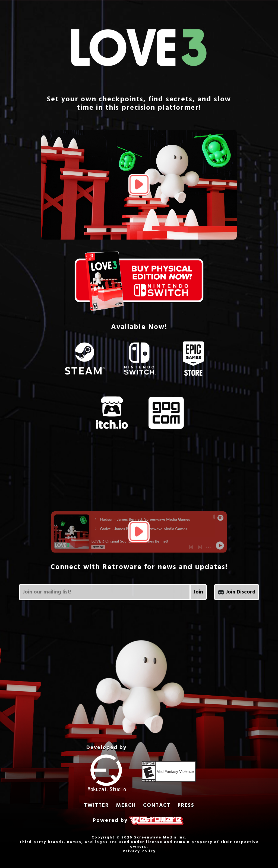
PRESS (186, 806)
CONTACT (157, 806)
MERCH (126, 806)
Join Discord (237, 592)
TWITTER (96, 806)
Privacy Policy (139, 851)
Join (198, 592)
